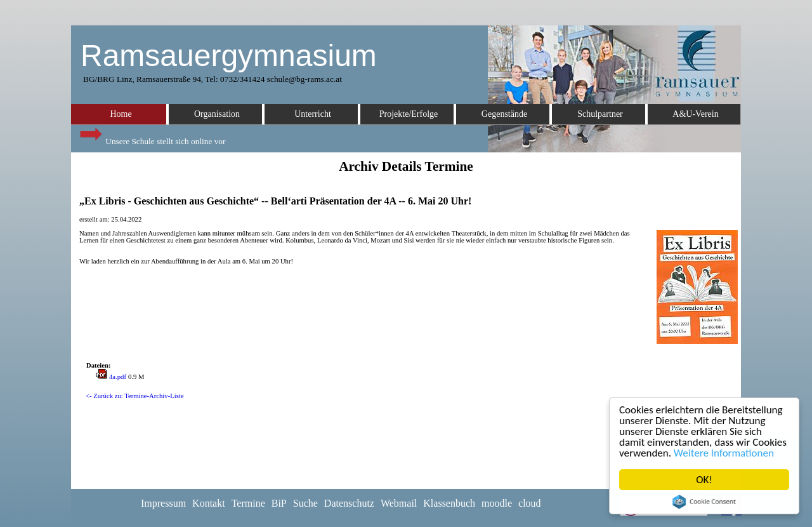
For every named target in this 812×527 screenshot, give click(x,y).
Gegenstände (504, 114)
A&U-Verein (695, 114)
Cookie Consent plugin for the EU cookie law (704, 502)
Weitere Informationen (724, 453)
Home (121, 114)
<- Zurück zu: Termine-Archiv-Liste (135, 396)
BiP (279, 503)
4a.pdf (118, 377)
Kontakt (209, 503)
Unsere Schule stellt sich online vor (152, 138)
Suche (305, 503)
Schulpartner (600, 114)
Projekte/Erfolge (409, 114)
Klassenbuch (449, 503)
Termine (248, 503)
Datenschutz (349, 503)
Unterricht (313, 114)
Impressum (163, 503)
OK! (704, 480)
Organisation (217, 114)
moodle (497, 503)
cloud (530, 503)
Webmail (399, 503)
